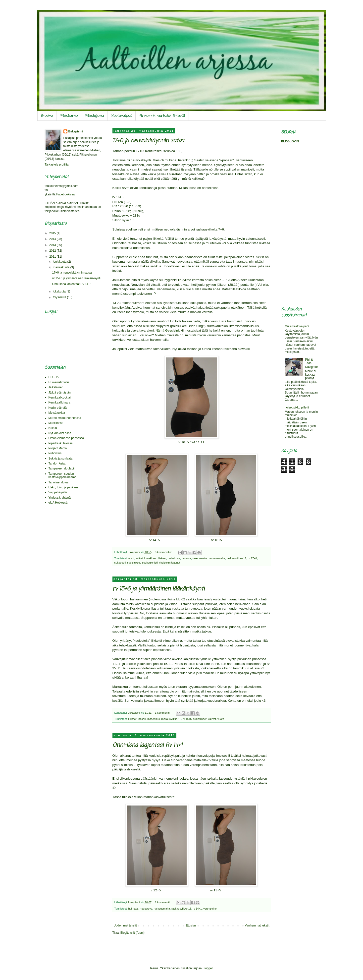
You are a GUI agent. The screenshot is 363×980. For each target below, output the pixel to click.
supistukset (134, 563)
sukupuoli (120, 563)
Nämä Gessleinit (168, 330)
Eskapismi (76, 131)
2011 (53, 257)
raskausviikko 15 (181, 909)
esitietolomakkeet (146, 558)
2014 (53, 239)
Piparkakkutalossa (61, 443)
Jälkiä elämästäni (60, 393)
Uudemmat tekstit (125, 925)
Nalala (53, 428)
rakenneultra (200, 558)
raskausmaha (217, 558)
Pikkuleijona (94, 116)
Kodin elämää (58, 408)
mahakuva (174, 558)
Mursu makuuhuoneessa (65, 418)
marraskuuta (61, 267)
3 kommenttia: (164, 552)
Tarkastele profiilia (57, 165)
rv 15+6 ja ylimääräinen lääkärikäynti (158, 589)
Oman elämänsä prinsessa (66, 438)
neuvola (186, 558)
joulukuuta (60, 262)
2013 (53, 245)
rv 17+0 (252, 558)
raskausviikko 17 (236, 558)
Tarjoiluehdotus (59, 482)
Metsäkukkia (57, 413)
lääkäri (142, 719)
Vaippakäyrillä (58, 492)
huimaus (133, 909)
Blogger (208, 968)
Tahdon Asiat (57, 463)
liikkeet (162, 558)
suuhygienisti (150, 563)
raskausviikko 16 (171, 719)
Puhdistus (55, 453)
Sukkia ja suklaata (61, 459)
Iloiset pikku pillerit (297, 407)
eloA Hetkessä (58, 503)
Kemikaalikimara (59, 403)
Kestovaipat (122, 116)
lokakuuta (60, 291)
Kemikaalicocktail (60, 398)
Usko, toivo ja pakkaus (63, 487)
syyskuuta (60, 297)
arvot (131, 558)
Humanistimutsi (59, 382)
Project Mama (58, 448)
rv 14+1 (197, 909)
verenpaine (210, 909)
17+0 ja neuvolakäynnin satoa (148, 141)
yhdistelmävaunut (170, 563)
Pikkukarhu (69, 116)
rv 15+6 (187, 719)
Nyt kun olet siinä (60, 433)
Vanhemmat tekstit (257, 925)
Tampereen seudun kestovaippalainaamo (63, 475)
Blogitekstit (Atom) (132, 933)
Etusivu (47, 116)
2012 (53, 251)
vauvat (212, 719)
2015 (53, 233)
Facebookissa (65, 194)
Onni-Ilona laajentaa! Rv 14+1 (147, 745)
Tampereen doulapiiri (62, 468)
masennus (154, 719)
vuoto (221, 719)
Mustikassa (56, 423)
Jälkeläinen (56, 387)
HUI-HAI (54, 377)
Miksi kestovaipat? (297, 326)
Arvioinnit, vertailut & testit (162, 116)
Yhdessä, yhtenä (60, 498)
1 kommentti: (163, 713)
